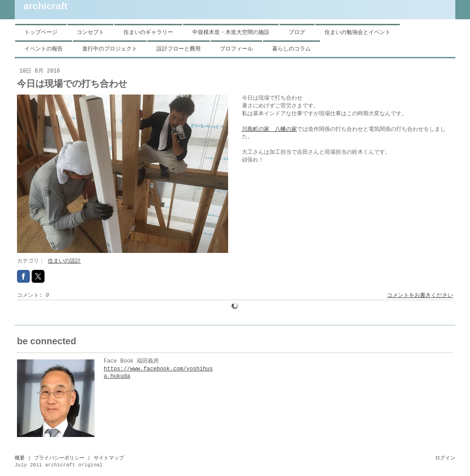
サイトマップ (109, 458)
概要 (20, 458)
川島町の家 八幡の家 (269, 129)
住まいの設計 (64, 261)
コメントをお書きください (420, 296)
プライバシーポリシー (59, 458)
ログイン (445, 458)
